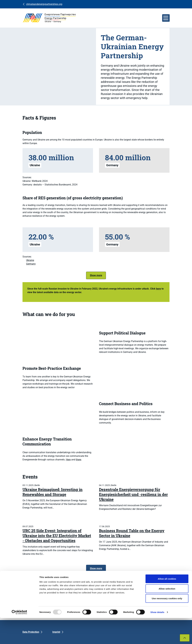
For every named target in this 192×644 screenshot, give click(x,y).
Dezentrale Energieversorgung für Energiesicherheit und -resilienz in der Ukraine (133, 494)
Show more (96, 275)
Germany (31, 264)
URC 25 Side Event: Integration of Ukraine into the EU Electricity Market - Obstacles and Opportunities (57, 536)
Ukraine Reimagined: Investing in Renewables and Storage (52, 492)
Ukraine (30, 260)
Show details (157, 638)
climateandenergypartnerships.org (44, 4)
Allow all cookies (167, 605)
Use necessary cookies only (167, 624)
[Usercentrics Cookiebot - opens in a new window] (19, 638)
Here (68, 460)
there (79, 460)
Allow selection (167, 615)
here (158, 289)
